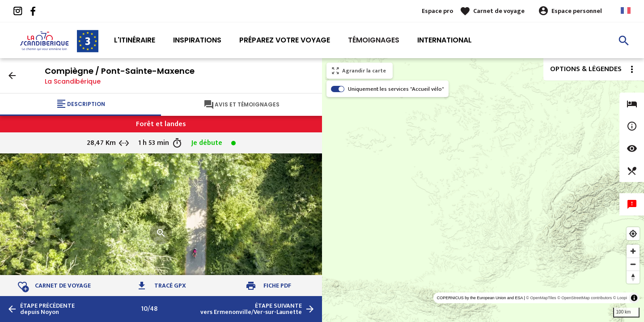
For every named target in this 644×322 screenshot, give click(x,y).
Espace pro (437, 11)
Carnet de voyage (499, 11)
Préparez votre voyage (285, 40)
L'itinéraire (135, 40)
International (445, 40)
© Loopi (620, 298)
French (626, 11)
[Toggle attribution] (634, 298)
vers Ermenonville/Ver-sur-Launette (251, 309)
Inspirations (197, 40)
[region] (483, 190)
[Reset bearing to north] (633, 277)
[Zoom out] (633, 264)
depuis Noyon (47, 309)
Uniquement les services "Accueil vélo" (396, 89)
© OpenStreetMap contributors (585, 298)
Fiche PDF (277, 286)
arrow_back (12, 76)
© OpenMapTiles (541, 298)
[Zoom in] (633, 251)
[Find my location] (633, 234)
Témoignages (374, 40)
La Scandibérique (73, 81)
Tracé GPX (170, 286)
